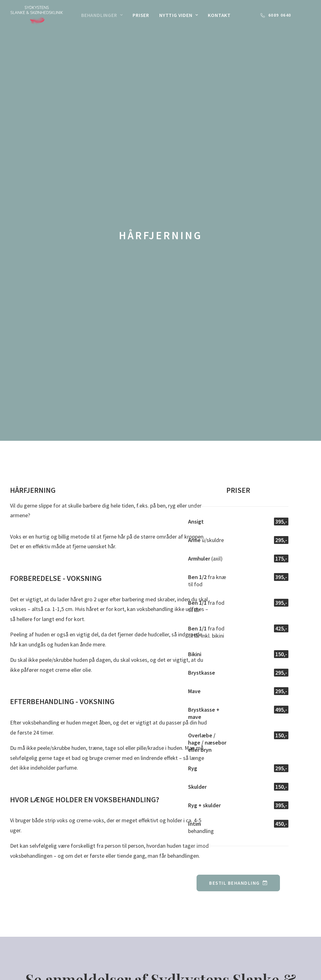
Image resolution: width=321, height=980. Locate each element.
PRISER (141, 15)
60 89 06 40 (279, 827)
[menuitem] (102, 15)
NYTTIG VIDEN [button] (179, 15)
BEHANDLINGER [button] (102, 15)
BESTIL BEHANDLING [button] (238, 556)
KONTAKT (219, 15)
